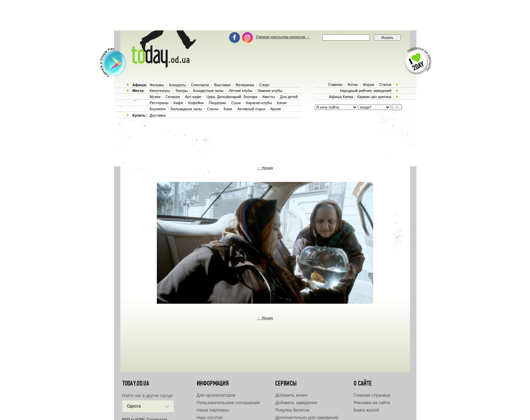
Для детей (289, 97)
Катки (282, 103)
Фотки (353, 85)
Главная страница (372, 395)
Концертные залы (208, 91)
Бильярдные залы (186, 109)
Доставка (158, 115)
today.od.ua (136, 383)
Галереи (173, 97)
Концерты (177, 85)
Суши (236, 103)
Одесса (134, 406)
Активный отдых (251, 109)
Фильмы (157, 85)
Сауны (213, 109)
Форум (368, 85)
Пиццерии (218, 103)
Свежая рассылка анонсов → (283, 37)
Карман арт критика (374, 97)
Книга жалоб (366, 410)
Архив (276, 109)
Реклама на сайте (372, 403)
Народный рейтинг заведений (366, 91)
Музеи (155, 97)
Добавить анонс (291, 395)
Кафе (178, 103)
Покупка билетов (292, 410)
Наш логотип (210, 417)
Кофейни (196, 103)
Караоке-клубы (259, 103)
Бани (228, 109)
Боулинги (158, 109)
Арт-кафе (193, 97)
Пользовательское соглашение (228, 403)
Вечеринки (245, 85)
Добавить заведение (296, 403)
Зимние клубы (270, 91)
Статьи (385, 85)
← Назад (265, 168)
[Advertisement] (265, 15)
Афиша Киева (341, 97)
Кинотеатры (160, 91)
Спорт (264, 85)
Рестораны (159, 103)
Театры (181, 91)
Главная (335, 85)
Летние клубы (240, 91)
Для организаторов (216, 395)
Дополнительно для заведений (307, 417)
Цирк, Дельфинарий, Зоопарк (232, 97)
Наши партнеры (213, 410)
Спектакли (200, 85)
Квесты (269, 97)
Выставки (223, 85)
